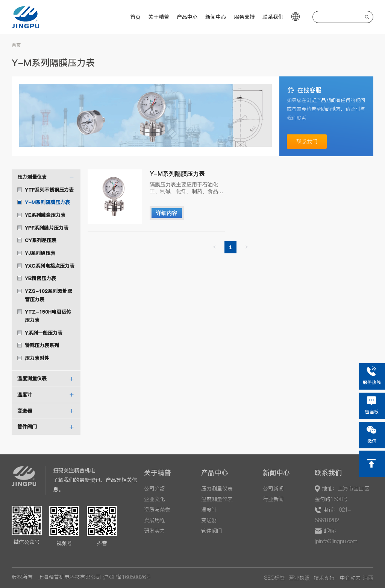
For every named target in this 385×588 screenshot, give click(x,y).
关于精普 (159, 17)
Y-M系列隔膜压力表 (177, 174)
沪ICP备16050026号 (127, 577)
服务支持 (244, 17)
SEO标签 (275, 578)
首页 (135, 17)
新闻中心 (216, 17)
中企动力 (350, 578)
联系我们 (273, 17)
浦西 (368, 578)
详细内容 (167, 213)
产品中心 (187, 17)
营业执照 (299, 578)
